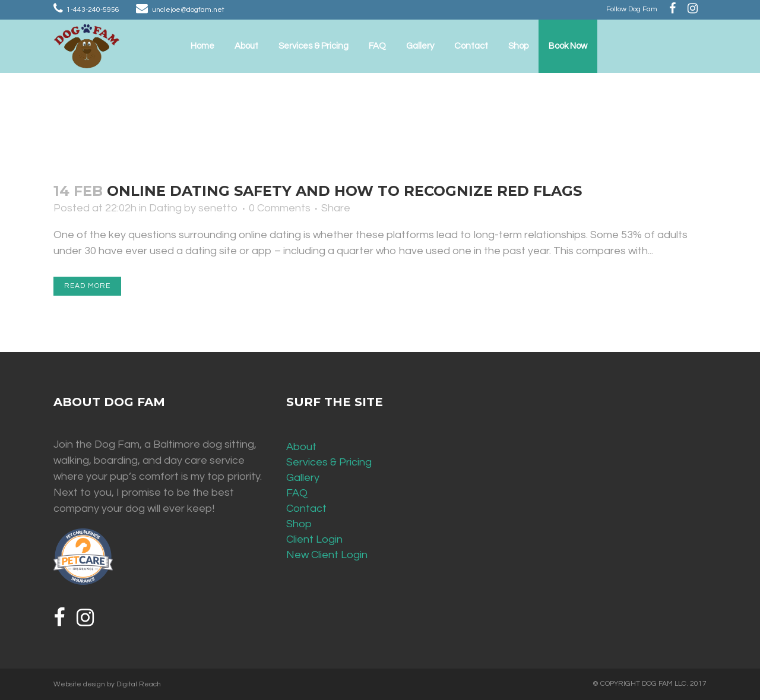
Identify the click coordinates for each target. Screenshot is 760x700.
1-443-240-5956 (93, 10)
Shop (299, 524)
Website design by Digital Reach (107, 684)
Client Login (314, 539)
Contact (306, 509)
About (301, 447)
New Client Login (327, 555)
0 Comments (280, 208)
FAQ (297, 493)
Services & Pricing (329, 462)
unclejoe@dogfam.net (188, 10)
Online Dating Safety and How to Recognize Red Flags (344, 191)
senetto (218, 208)
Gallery (303, 478)
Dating (165, 208)
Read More (87, 286)
